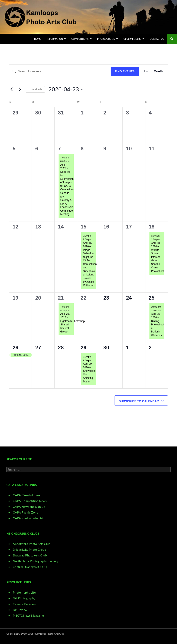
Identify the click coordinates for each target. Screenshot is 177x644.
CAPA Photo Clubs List (28, 518)
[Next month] (20, 89)
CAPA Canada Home (27, 495)
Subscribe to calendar (139, 401)
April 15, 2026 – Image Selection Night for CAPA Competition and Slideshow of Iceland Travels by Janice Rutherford (90, 264)
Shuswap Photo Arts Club (30, 555)
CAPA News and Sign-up (29, 507)
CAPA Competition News (30, 501)
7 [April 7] (59, 149)
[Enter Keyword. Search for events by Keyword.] (60, 71)
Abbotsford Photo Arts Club (32, 544)
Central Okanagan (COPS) (30, 567)
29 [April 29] (84, 348)
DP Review (20, 610)
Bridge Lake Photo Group (29, 550)
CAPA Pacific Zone (25, 512)
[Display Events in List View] (146, 71)
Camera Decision (24, 604)
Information (55, 39)
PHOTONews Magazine (28, 615)
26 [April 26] (15, 348)
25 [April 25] (152, 298)
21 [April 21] (61, 298)
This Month (35, 89)
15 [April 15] (84, 227)
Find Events (125, 71)
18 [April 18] (152, 227)
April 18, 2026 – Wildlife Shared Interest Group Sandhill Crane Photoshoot (158, 257)
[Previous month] (12, 89)
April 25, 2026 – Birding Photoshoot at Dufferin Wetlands (158, 324)
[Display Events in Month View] (158, 71)
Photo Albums (106, 39)
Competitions (80, 39)
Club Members (132, 39)
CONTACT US (157, 39)
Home (38, 39)
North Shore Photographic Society (36, 561)
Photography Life (24, 592)
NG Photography (24, 598)
